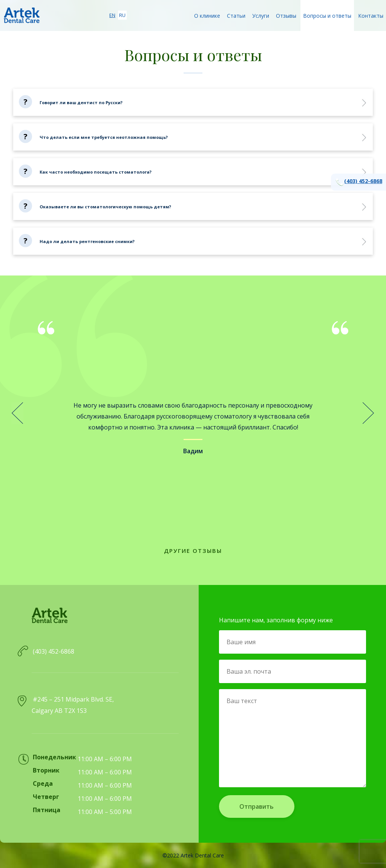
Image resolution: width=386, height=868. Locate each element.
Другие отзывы (193, 551)
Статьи (236, 16)
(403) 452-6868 (358, 182)
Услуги (261, 16)
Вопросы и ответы (327, 16)
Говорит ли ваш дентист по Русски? (81, 102)
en (112, 15)
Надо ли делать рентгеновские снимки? (87, 241)
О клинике (207, 16)
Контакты (371, 16)
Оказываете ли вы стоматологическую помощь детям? (105, 207)
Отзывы (286, 16)
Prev (17, 413)
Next (369, 413)
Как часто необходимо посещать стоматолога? (96, 172)
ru (122, 15)
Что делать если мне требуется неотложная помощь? (104, 137)
